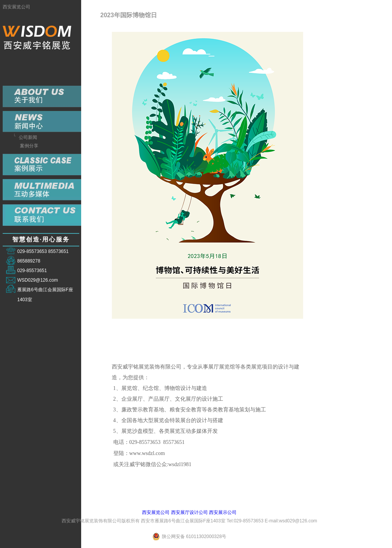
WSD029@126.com (38, 280)
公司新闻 (28, 137)
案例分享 (29, 146)
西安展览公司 (16, 7)
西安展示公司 (223, 512)
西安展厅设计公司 (189, 512)
